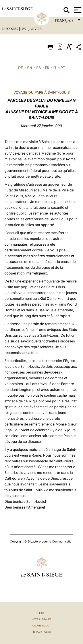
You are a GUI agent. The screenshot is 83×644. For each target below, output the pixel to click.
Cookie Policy (41, 626)
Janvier (35, 29)
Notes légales (41, 619)
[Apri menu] (77, 10)
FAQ (42, 613)
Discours (11, 29)
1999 (24, 29)
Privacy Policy (41, 632)
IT (55, 68)
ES (39, 68)
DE (21, 68)
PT (63, 68)
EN (30, 68)
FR (47, 68)
